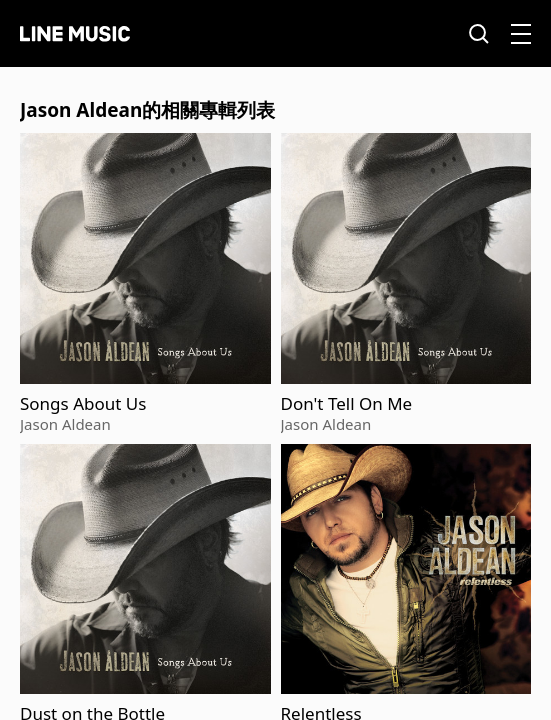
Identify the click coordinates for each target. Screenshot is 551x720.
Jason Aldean (65, 424)
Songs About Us (83, 404)
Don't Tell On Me (347, 404)
